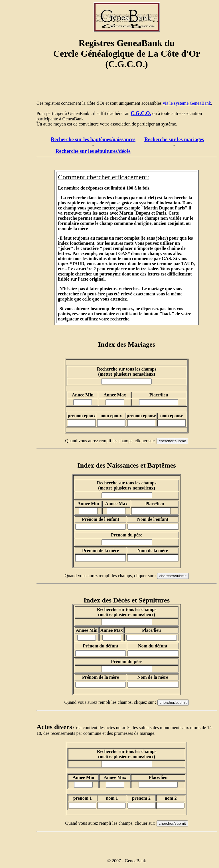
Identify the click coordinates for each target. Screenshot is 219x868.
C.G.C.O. (141, 113)
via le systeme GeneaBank (187, 103)
